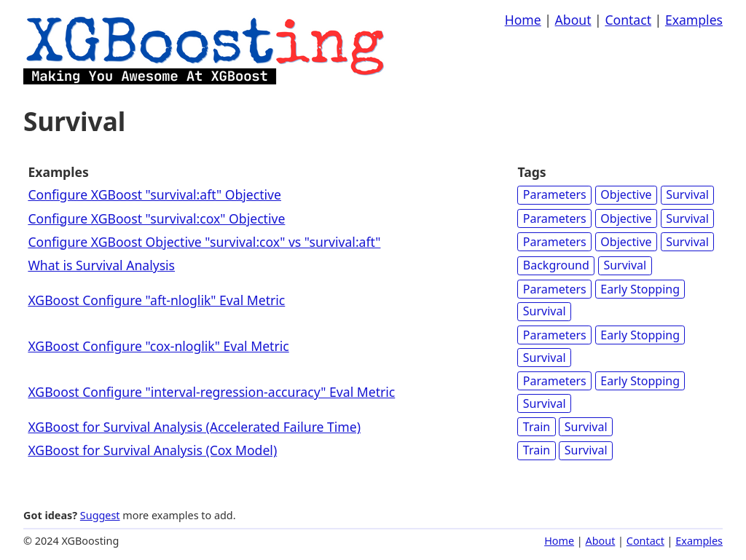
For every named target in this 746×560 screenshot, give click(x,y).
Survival (687, 194)
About (573, 20)
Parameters (555, 194)
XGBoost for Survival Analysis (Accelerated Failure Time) (194, 427)
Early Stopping (640, 289)
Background (556, 265)
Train (537, 427)
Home (523, 20)
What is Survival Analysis (101, 265)
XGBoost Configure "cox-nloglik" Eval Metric (158, 346)
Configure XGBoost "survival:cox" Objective (156, 218)
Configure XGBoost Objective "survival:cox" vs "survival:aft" (204, 242)
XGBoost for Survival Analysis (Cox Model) (152, 450)
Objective (626, 194)
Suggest (100, 515)
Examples (694, 20)
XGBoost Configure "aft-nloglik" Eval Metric (156, 300)
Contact (628, 20)
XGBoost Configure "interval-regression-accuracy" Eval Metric (211, 392)
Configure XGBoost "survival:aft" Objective (154, 194)
